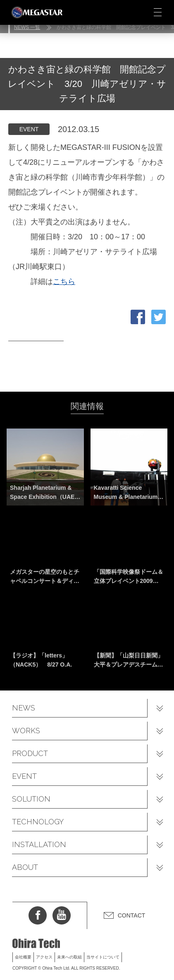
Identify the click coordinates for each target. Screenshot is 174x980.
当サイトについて (103, 957)
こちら (64, 282)
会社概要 (23, 957)
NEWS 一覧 (27, 27)
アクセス (44, 957)
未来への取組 (69, 957)
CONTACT (132, 915)
